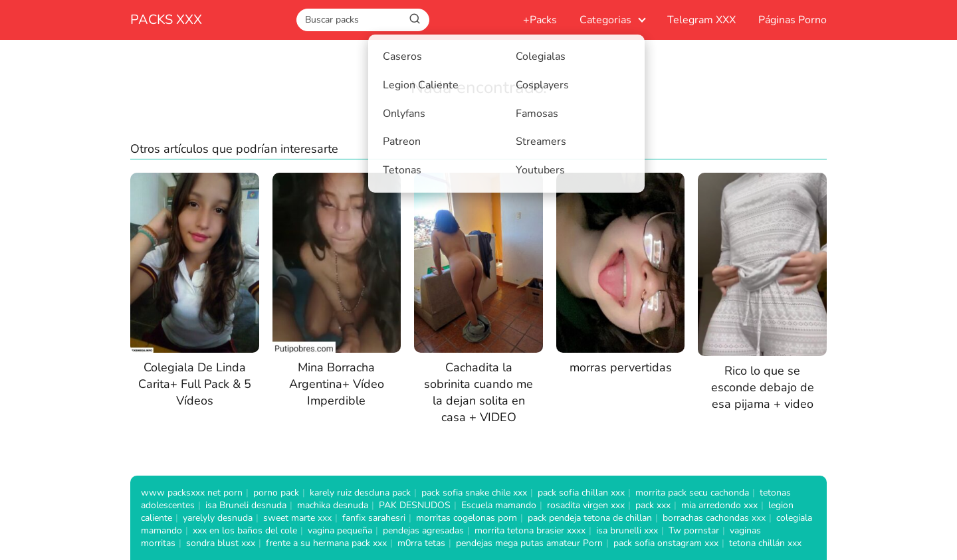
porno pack (276, 493)
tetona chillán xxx (765, 543)
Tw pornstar (694, 530)
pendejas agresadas (423, 530)
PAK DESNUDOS (415, 505)
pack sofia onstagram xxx (666, 543)
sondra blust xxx (221, 543)
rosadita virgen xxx (586, 505)
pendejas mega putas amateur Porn (529, 543)
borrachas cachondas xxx (714, 518)
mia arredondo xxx (719, 505)
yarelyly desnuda (218, 518)
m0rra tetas (421, 543)
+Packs (540, 20)
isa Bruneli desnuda (246, 505)
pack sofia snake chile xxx (474, 493)
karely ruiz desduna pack (360, 493)
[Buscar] (415, 19)
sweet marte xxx (297, 518)
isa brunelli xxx (627, 530)
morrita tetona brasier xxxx (530, 530)
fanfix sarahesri (374, 518)
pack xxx (653, 505)
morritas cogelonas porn (467, 518)
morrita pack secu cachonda (692, 493)
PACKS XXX (166, 20)
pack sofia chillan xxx (581, 493)
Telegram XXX (701, 20)
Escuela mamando (499, 505)
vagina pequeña (340, 530)
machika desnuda (333, 505)
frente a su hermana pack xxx (326, 543)
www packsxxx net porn (192, 493)
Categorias (605, 20)
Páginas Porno (793, 20)
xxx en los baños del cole (245, 530)
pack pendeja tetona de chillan (590, 518)
